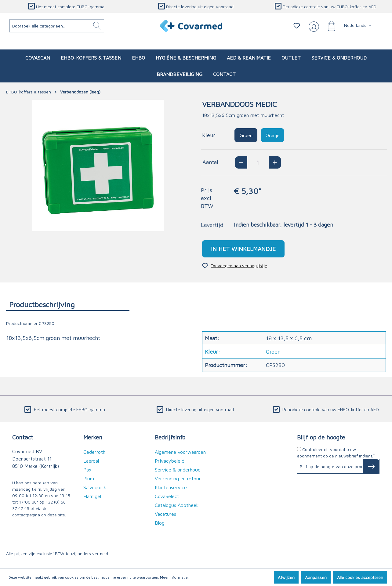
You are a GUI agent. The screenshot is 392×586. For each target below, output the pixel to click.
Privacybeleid (170, 461)
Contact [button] (23, 437)
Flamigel (92, 496)
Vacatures (165, 514)
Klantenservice (171, 487)
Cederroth (94, 452)
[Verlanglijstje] (297, 26)
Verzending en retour (178, 479)
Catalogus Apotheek (177, 505)
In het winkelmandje (243, 249)
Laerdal (91, 461)
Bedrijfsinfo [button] (170, 437)
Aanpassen (316, 577)
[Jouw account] (313, 26)
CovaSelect (167, 496)
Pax (87, 470)
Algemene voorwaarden (180, 452)
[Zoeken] (97, 26)
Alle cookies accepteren (360, 577)
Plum (89, 479)
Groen (246, 135)
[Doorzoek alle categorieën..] (57, 26)
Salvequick (95, 487)
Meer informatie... (175, 577)
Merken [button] (93, 437)
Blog (160, 523)
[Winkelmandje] (328, 26)
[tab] (68, 304)
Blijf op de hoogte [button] (321, 437)
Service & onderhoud (178, 470)
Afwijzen (286, 577)
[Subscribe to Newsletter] (371, 467)
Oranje (273, 135)
